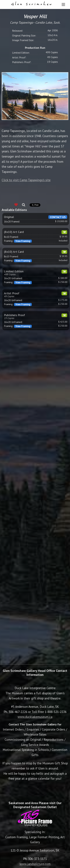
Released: (18, 31)
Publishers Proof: (22, 62)
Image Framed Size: (23, 40)
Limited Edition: (21, 53)
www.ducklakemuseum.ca (35, 717)
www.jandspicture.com (35, 864)
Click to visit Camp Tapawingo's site (26, 180)
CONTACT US (58, 217)
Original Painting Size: (24, 35)
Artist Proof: (19, 57)
